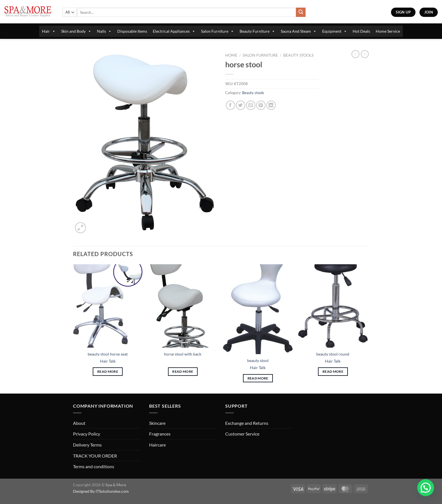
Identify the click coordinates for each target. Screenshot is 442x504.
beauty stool (258, 360)
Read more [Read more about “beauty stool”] (258, 378)
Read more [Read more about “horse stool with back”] (183, 371)
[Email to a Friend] (251, 105)
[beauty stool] (258, 309)
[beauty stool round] (333, 306)
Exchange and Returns (247, 423)
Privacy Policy (87, 434)
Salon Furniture (217, 31)
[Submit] (301, 12)
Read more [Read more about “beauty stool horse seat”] (108, 371)
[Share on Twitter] (241, 105)
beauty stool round (333, 354)
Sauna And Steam (299, 31)
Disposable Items (132, 31)
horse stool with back (183, 354)
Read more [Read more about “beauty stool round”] (333, 371)
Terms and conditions (94, 466)
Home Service (388, 31)
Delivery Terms (87, 445)
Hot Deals (361, 31)
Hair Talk (108, 361)
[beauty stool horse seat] (108, 306)
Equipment (335, 31)
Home (231, 55)
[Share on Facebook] (230, 105)
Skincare (157, 423)
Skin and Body (76, 31)
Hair (49, 31)
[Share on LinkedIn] (271, 105)
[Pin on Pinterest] (261, 105)
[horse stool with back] (183, 306)
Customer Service (242, 434)
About (79, 423)
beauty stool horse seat (108, 354)
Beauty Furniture (257, 31)
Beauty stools (298, 55)
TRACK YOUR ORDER (95, 456)
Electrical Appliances (174, 31)
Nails (104, 31)
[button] (426, 488)
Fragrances (160, 434)
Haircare (157, 445)
